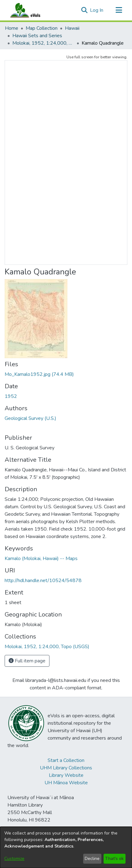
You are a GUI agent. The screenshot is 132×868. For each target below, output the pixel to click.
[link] (39, 374)
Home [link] (12, 28)
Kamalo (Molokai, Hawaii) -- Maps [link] (41, 559)
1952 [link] (11, 396)
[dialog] (66, 847)
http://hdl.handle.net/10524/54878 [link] (43, 581)
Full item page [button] (27, 661)
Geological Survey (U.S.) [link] (30, 418)
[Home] (31, 10)
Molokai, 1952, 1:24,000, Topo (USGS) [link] (43, 43)
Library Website (66, 775)
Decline (92, 859)
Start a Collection (66, 760)
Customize (14, 859)
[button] (84, 10)
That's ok (114, 859)
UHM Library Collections (66, 768)
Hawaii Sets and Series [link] (37, 36)
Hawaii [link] (72, 28)
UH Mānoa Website (66, 783)
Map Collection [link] (42, 28)
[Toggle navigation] (119, 10)
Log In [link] (97, 10)
